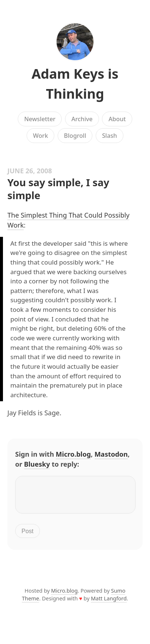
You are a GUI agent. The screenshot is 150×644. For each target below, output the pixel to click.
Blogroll (75, 136)
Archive (82, 119)
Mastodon (111, 454)
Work (40, 136)
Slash (110, 136)
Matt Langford (109, 603)
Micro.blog (73, 454)
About (117, 119)
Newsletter (40, 119)
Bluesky (37, 464)
